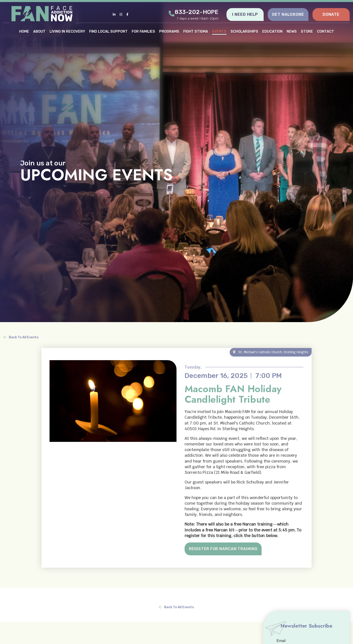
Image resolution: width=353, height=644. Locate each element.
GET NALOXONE (288, 14)
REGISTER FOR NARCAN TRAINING (224, 549)
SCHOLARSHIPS (244, 31)
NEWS (292, 31)
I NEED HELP (245, 14)
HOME (24, 31)
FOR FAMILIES (143, 31)
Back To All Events (24, 337)
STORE (307, 31)
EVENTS (219, 31)
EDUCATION (272, 31)
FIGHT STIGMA (196, 31)
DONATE (331, 14)
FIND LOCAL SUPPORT (108, 31)
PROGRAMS (169, 31)
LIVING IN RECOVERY (67, 31)
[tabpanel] (176, 161)
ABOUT (39, 31)
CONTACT (326, 31)
